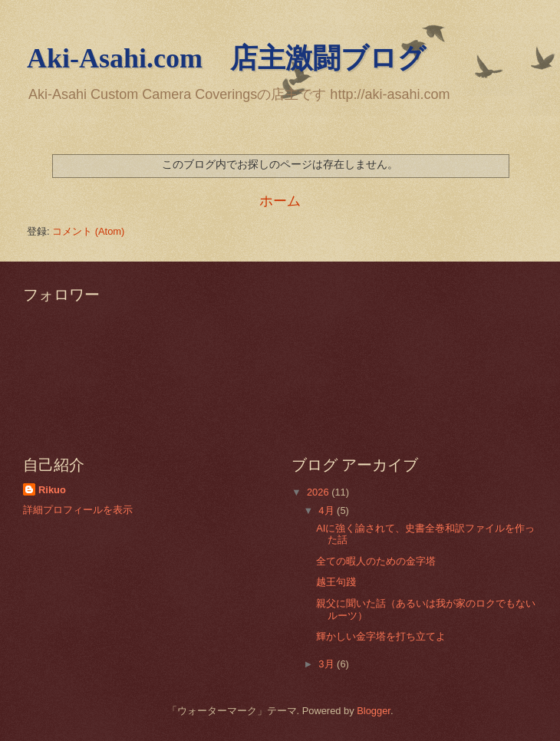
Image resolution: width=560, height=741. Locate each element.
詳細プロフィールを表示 (78, 510)
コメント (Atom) (88, 231)
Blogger (374, 711)
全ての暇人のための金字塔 (376, 561)
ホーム (280, 201)
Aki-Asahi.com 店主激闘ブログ (226, 58)
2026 (319, 492)
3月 (328, 664)
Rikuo (52, 490)
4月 (328, 510)
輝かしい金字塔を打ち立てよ (381, 636)
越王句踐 (336, 582)
